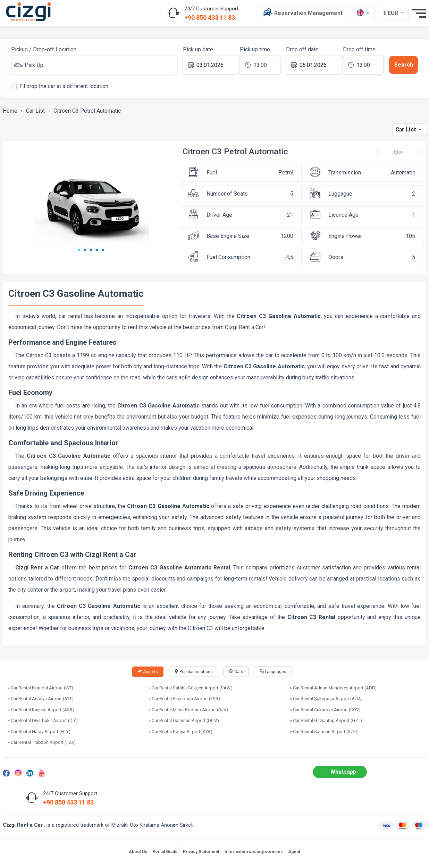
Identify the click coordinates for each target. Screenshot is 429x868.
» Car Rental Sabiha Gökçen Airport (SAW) (191, 688)
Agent (294, 852)
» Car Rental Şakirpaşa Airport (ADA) (326, 699)
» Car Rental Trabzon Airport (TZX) (42, 742)
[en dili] (363, 13)
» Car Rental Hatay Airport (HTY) (39, 732)
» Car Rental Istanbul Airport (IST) (40, 688)
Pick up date (198, 49)
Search (404, 65)
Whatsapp (343, 772)
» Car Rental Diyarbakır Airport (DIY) (43, 720)
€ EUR (394, 13)
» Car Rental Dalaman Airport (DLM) (184, 720)
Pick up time (255, 49)
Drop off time (359, 49)
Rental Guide (165, 852)
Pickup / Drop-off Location (44, 49)
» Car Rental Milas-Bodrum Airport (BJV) (188, 710)
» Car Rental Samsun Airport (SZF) (324, 732)
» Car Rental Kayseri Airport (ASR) (41, 710)
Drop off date (302, 49)
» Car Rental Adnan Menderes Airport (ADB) (333, 688)
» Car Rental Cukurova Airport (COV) (325, 710)
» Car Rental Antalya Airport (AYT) (41, 699)
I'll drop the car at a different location (60, 86)
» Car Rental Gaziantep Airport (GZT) (326, 720)
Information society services (254, 852)
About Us (138, 852)
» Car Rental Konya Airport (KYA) (180, 732)
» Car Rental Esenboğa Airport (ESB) (184, 699)
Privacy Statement (201, 852)
